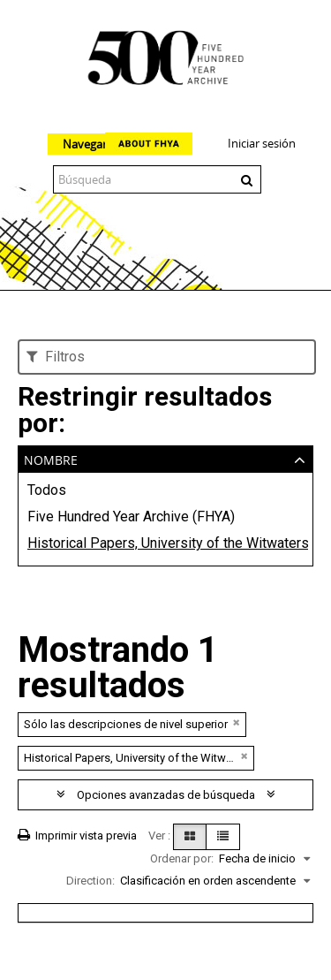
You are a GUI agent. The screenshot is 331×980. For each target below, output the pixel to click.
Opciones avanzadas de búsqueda (166, 795)
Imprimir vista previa (77, 836)
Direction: (90, 881)
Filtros (56, 357)
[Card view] (190, 837)
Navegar (85, 144)
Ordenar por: (182, 858)
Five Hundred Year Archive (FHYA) (131, 517)
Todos (47, 490)
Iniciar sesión (262, 143)
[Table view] (223, 837)
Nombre (51, 458)
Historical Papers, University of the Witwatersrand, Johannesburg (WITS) (165, 543)
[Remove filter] (237, 722)
